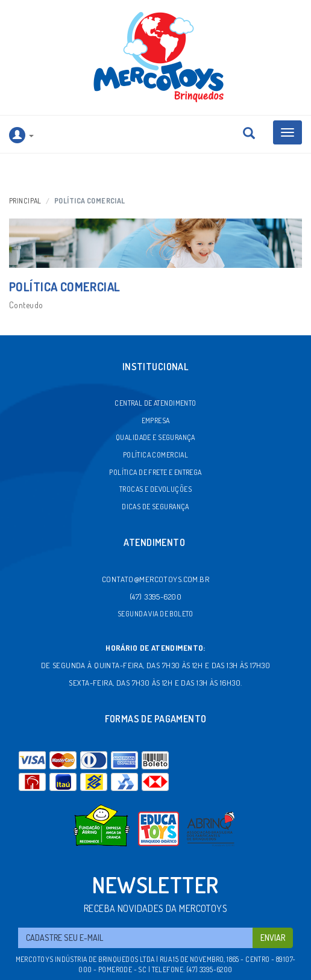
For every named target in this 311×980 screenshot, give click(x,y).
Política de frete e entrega (155, 472)
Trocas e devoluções (155, 489)
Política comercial (156, 455)
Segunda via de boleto (155, 614)
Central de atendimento (155, 403)
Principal (25, 201)
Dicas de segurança (155, 507)
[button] (21, 135)
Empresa (156, 420)
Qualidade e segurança (155, 437)
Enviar (273, 938)
